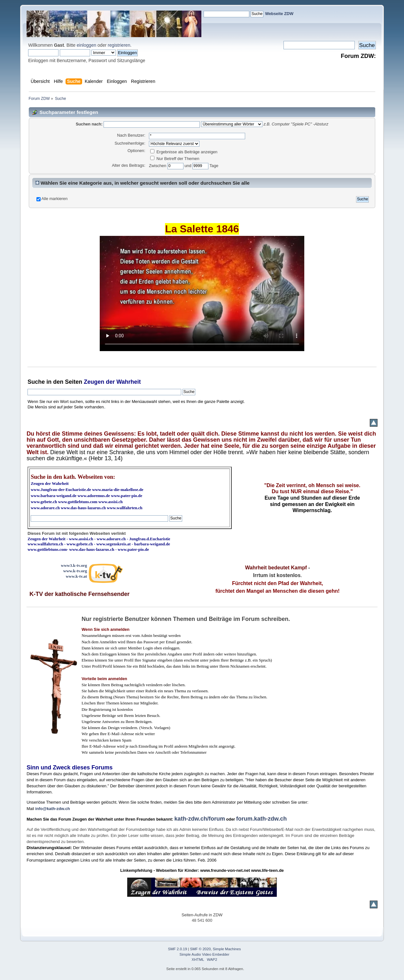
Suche (36, 382)
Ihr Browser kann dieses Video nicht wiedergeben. (202, 293)
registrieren (119, 45)
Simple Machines (227, 949)
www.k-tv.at (76, 576)
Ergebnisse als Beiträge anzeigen (184, 152)
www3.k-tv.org (74, 565)
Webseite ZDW (279, 14)
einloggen (86, 45)
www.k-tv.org (75, 571)
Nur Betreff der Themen (175, 159)
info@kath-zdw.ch (53, 809)
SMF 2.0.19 (178, 949)
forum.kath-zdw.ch (261, 819)
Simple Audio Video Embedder (205, 954)
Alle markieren (55, 199)
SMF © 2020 (201, 949)
